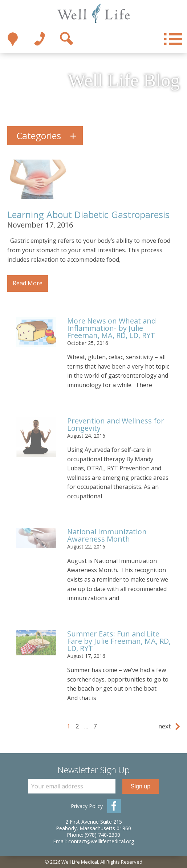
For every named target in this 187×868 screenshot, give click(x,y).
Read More (28, 283)
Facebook (114, 806)
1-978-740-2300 (40, 39)
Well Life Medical (93, 14)
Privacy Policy (87, 806)
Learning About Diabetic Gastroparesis (88, 214)
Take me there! (13, 39)
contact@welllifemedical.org (101, 841)
